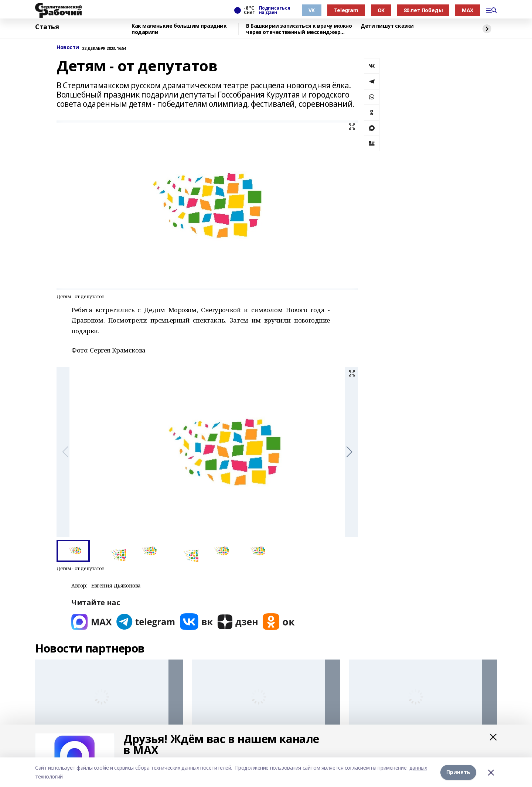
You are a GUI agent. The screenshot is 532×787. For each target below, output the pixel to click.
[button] (349, 452)
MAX (468, 10)
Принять (458, 772)
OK (381, 10)
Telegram (346, 10)
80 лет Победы (423, 10)
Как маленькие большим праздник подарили (179, 29)
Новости (68, 47)
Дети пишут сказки (387, 26)
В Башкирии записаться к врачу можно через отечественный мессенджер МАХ (299, 29)
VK (312, 10)
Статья (47, 27)
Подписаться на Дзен (274, 10)
